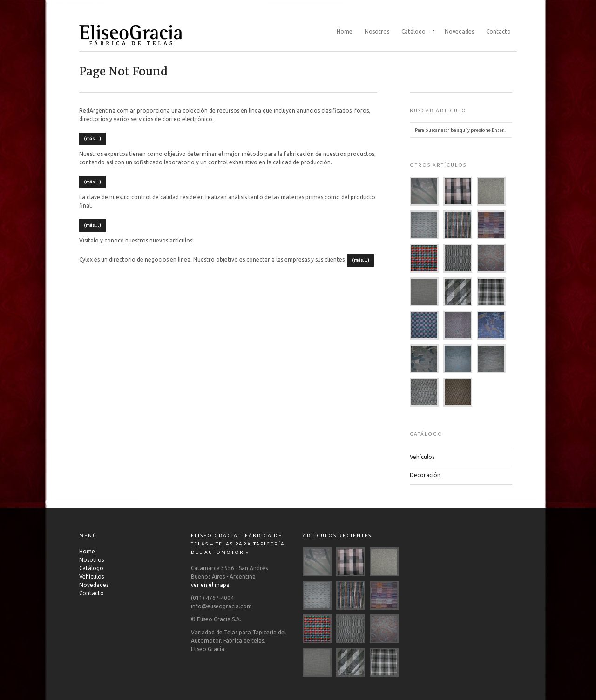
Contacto (498, 31)
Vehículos (422, 457)
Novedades (459, 31)
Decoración (425, 475)
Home (345, 31)
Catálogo (415, 32)
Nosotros (377, 31)
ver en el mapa (210, 585)
